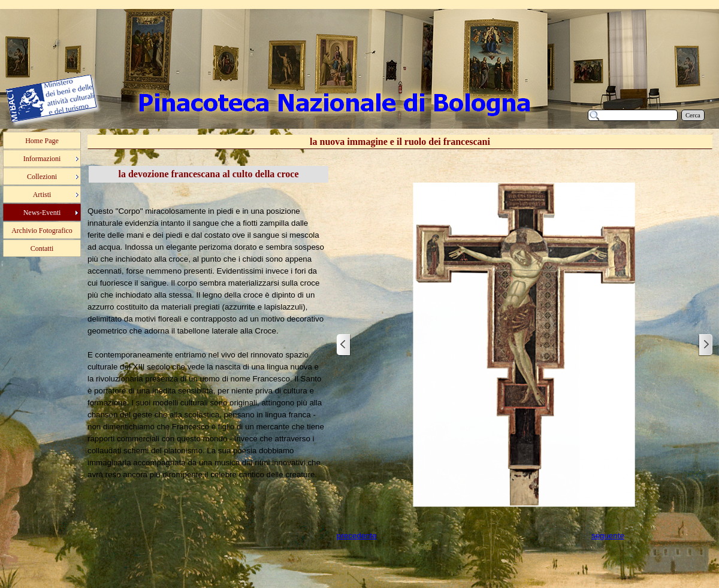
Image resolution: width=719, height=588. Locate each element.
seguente (608, 536)
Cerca (693, 115)
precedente (357, 536)
